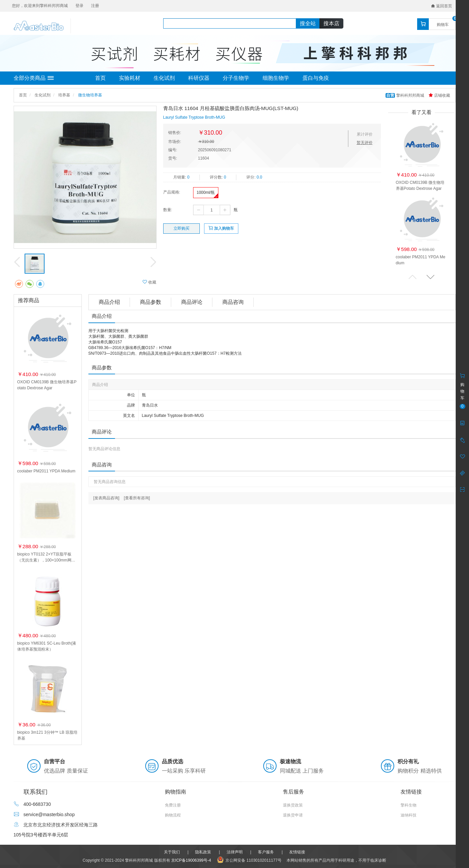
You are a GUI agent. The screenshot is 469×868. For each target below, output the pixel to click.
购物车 (443, 25)
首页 (100, 78)
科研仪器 (199, 78)
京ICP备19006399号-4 (191, 860)
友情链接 (297, 852)
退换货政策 (293, 805)
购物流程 (173, 815)
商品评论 (192, 302)
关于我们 (172, 852)
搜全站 (308, 23)
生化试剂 (164, 78)
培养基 (64, 95)
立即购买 (181, 228)
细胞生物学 (276, 78)
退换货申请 (293, 815)
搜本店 (331, 23)
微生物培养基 (90, 95)
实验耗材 (130, 78)
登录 (79, 6)
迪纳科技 (409, 815)
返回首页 (442, 6)
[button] (430, 277)
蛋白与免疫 (316, 78)
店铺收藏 (439, 95)
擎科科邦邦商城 (405, 95)
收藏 (149, 282)
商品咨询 (233, 302)
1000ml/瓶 (206, 192)
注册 (95, 6)
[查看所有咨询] (137, 498)
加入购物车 (221, 228)
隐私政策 (203, 852)
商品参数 (151, 302)
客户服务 (266, 852)
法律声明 (235, 852)
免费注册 (173, 805)
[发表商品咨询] (107, 498)
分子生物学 (236, 78)
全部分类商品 (34, 78)
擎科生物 (409, 805)
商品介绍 (109, 302)
